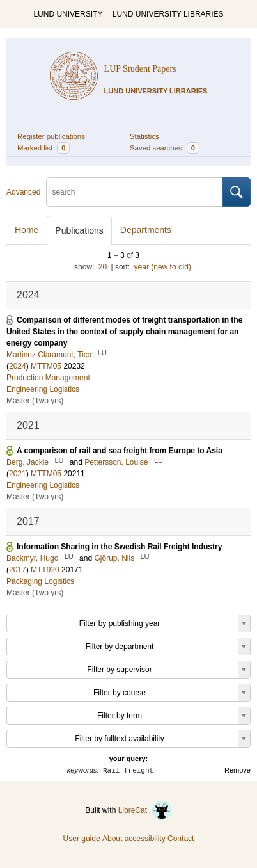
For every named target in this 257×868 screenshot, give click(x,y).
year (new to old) (163, 267)
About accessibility (134, 839)
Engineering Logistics (43, 389)
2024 (18, 366)
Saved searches (165, 148)
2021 (18, 474)
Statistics (144, 136)
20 (103, 267)
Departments (146, 230)
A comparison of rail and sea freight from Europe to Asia (120, 451)
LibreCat (145, 810)
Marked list (43, 148)
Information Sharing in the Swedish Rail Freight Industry (119, 547)
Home (27, 230)
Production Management (48, 378)
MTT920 (45, 570)
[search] (135, 192)
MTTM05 (46, 366)
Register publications (51, 136)
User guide (82, 839)
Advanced (23, 192)
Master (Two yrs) (35, 401)
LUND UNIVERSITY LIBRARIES (168, 14)
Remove (238, 770)
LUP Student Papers (140, 69)
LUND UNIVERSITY (68, 14)
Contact (181, 839)
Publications (79, 230)
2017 (18, 570)
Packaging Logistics (40, 581)
